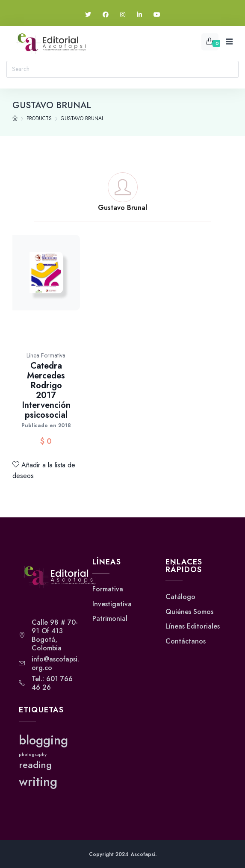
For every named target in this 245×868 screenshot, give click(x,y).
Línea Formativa (46, 355)
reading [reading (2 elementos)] (35, 765)
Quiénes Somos (189, 612)
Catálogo (180, 597)
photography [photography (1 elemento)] (33, 754)
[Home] (15, 118)
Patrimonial (110, 619)
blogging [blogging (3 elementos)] (43, 740)
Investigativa (112, 604)
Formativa (108, 589)
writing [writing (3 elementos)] (38, 782)
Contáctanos (186, 641)
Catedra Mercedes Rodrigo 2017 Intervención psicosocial (46, 390)
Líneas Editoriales (193, 626)
